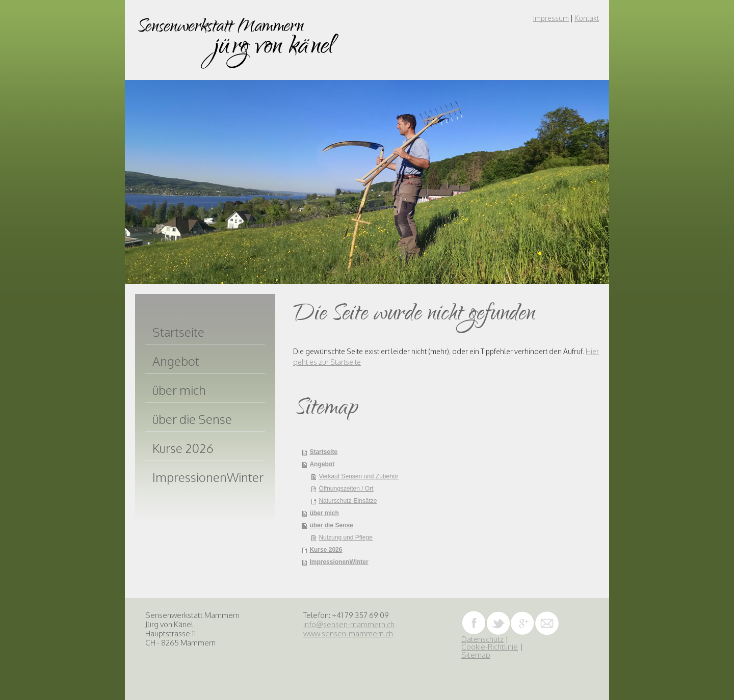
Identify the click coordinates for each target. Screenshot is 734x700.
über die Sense (331, 525)
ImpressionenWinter (339, 562)
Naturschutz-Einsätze (348, 501)
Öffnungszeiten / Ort (346, 489)
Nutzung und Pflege (345, 537)
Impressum (551, 18)
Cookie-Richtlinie (490, 647)
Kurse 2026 (326, 550)
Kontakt (587, 18)
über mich (324, 513)
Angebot (322, 464)
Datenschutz (482, 639)
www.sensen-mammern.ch (348, 634)
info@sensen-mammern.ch (349, 624)
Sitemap (476, 655)
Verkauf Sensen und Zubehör (358, 476)
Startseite (323, 452)
